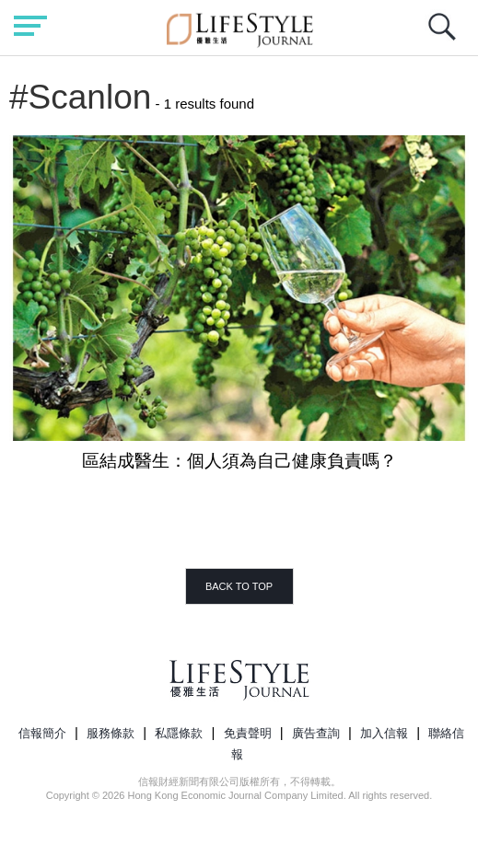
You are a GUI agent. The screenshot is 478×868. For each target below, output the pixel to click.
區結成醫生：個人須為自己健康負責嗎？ (239, 461)
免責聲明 (248, 733)
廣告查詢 (316, 733)
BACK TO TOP (239, 586)
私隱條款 (179, 733)
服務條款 (111, 733)
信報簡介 (42, 733)
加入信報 (384, 733)
